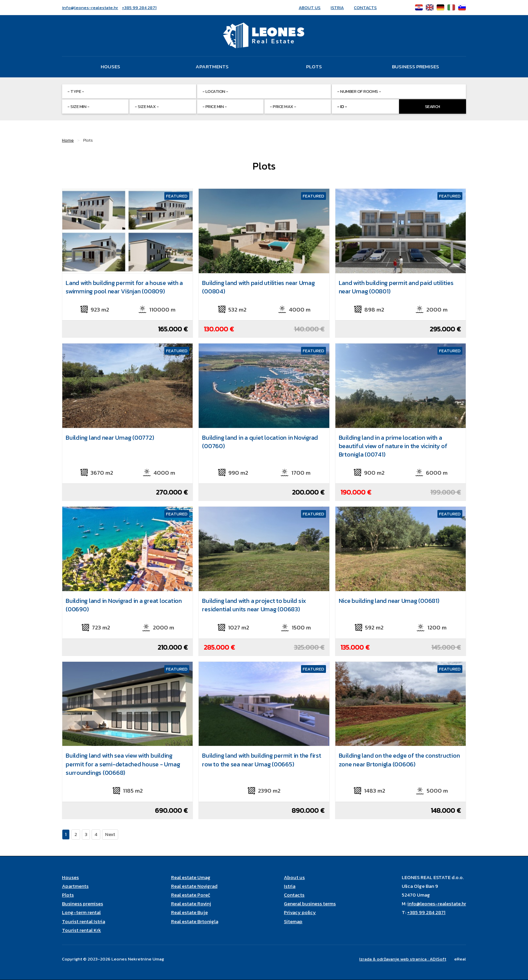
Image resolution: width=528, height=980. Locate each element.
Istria (337, 8)
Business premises (416, 66)
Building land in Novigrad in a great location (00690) (124, 605)
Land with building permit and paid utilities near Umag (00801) (396, 287)
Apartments (212, 66)
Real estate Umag (191, 877)
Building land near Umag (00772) (110, 438)
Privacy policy (300, 912)
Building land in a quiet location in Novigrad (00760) (260, 442)
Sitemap (293, 921)
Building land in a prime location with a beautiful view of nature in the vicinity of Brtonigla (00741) (393, 446)
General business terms (310, 904)
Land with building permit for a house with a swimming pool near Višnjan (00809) (124, 287)
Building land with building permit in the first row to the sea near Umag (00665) (261, 760)
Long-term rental (81, 912)
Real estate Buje (189, 912)
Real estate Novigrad (194, 886)
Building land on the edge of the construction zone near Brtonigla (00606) (399, 760)
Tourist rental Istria (84, 921)
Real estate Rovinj (191, 904)
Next (110, 834)
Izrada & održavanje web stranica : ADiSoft (403, 959)
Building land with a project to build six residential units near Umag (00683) (254, 605)
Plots (314, 66)
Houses (110, 66)
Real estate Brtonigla (195, 921)
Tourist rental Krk (81, 930)
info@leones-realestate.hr (90, 8)
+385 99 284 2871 (139, 8)
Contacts (365, 8)
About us (310, 8)
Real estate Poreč (191, 895)
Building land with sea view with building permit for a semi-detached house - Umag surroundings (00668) (123, 764)
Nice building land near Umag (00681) (389, 601)
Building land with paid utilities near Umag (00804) (258, 287)
